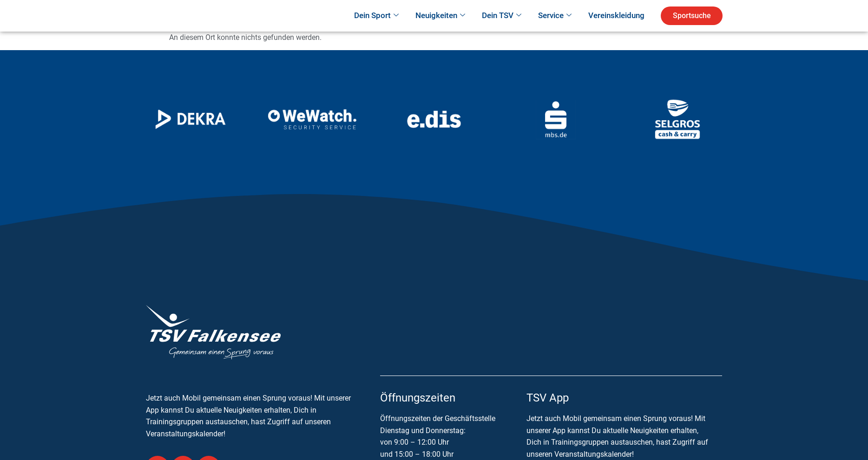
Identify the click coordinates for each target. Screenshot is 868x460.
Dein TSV (502, 29)
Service (555, 29)
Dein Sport (376, 29)
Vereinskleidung (616, 28)
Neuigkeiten (440, 29)
